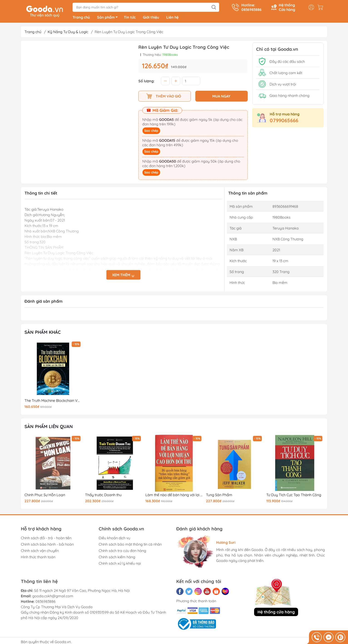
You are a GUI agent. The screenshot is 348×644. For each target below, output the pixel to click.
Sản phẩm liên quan (49, 427)
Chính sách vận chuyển (40, 551)
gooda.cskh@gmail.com (53, 597)
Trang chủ (81, 18)
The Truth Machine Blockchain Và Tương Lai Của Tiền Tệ (53, 401)
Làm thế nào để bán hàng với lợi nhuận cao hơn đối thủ (174, 496)
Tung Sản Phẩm (219, 496)
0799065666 (284, 121)
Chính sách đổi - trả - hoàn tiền (46, 539)
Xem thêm (123, 276)
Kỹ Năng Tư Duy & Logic (68, 33)
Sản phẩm (109, 19)
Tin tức (130, 18)
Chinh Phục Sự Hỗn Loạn (45, 496)
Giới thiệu (151, 18)
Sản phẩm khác (43, 333)
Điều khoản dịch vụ (114, 539)
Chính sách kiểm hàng (117, 558)
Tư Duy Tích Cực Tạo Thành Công (294, 496)
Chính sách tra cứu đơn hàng (122, 551)
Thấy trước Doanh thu (103, 496)
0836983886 (45, 602)
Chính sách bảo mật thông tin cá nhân (130, 545)
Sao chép (151, 132)
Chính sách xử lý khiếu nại (120, 564)
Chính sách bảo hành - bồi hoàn (47, 545)
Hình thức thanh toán (38, 558)
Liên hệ (172, 18)
